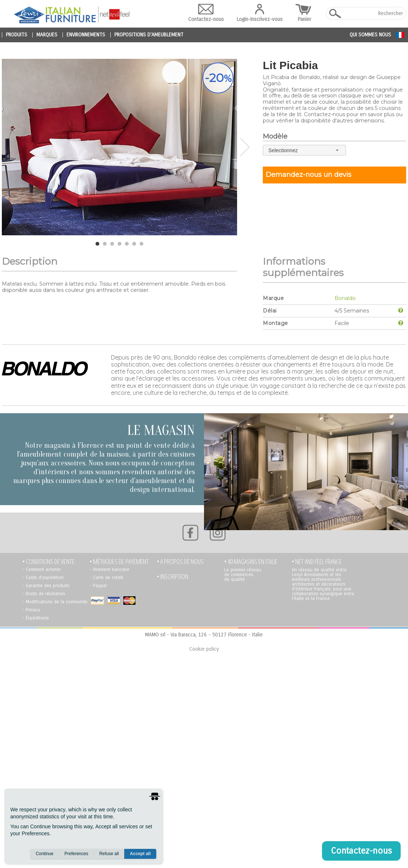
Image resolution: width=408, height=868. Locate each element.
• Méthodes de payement (119, 562)
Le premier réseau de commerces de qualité (243, 575)
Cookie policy (204, 649)
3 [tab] (112, 244)
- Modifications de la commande (55, 602)
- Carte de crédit (106, 578)
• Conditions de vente (49, 562)
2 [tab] (105, 244)
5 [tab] (127, 244)
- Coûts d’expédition (43, 578)
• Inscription (173, 577)
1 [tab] (97, 244)
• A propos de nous (180, 562)
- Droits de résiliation (44, 594)
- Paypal (98, 586)
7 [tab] (142, 244)
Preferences (76, 854)
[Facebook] (190, 533)
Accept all (140, 854)
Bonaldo (345, 298)
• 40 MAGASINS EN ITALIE (251, 562)
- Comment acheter (42, 569)
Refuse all (109, 854)
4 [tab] (119, 244)
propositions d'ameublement (149, 35)
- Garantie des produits (46, 586)
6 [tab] (134, 244)
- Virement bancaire (110, 569)
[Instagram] (218, 533)
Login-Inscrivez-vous (260, 13)
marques (47, 35)
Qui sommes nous (370, 35)
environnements (86, 35)
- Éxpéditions (36, 618)
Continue (44, 854)
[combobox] (304, 150)
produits (17, 35)
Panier (304, 13)
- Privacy (31, 610)
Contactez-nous (206, 13)
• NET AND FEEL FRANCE (317, 562)
